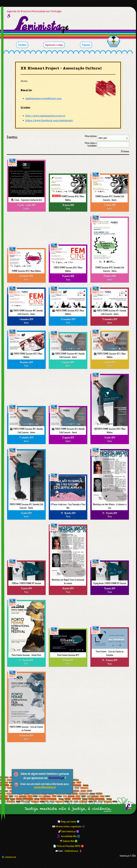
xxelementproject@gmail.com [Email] (43, 98)
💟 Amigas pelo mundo (67, 822)
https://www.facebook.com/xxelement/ (49, 120)
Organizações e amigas (54, 45)
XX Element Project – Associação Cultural (61, 68)
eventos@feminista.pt (45, 787)
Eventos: (12, 137)
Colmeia (114, 45)
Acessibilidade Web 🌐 (71, 836)
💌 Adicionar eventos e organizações (67, 826)
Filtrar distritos (91, 136)
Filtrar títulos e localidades (91, 144)
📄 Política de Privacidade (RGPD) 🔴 (68, 846)
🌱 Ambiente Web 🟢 (68, 841)
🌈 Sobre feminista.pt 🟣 (68, 831)
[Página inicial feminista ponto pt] (41, 25)
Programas (86, 45)
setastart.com (9, 857)
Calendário (22, 45)
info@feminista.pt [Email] (71, 851)
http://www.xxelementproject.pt (45, 116)
